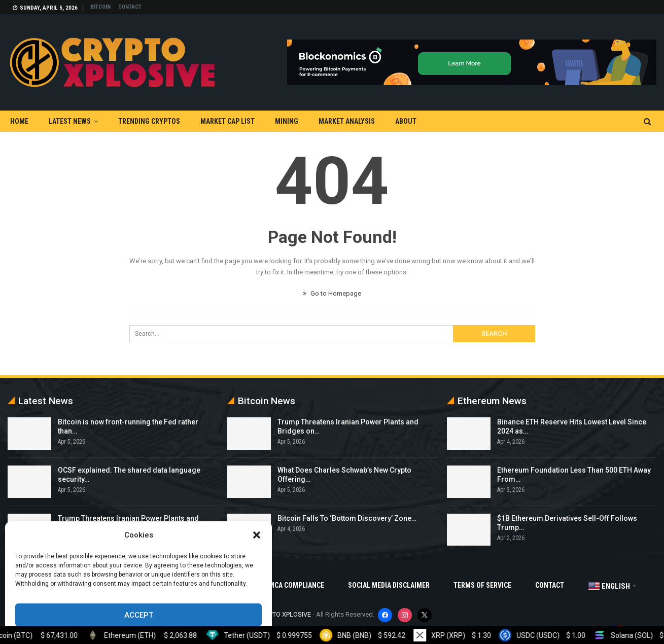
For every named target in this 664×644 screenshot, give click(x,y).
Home (19, 121)
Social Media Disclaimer (389, 585)
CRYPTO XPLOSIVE (284, 614)
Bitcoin (100, 7)
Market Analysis (347, 121)
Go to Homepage (332, 293)
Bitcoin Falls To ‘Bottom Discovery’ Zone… (347, 518)
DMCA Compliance (294, 585)
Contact (130, 7)
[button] (257, 535)
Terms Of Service (482, 585)
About (406, 121)
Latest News (70, 121)
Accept (139, 615)
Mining (287, 121)
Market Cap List (228, 121)
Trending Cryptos (149, 121)
